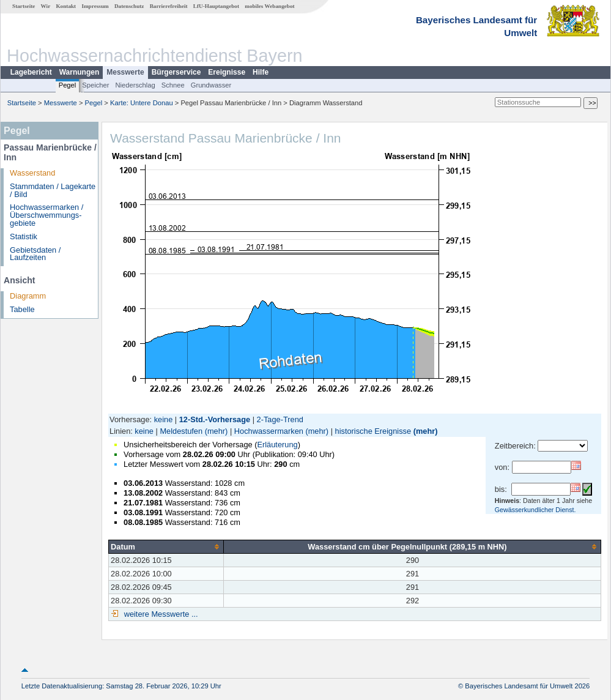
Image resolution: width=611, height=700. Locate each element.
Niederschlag (135, 85)
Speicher (95, 85)
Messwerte (125, 72)
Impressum (95, 6)
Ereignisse (227, 72)
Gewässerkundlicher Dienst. (535, 510)
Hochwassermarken (269, 431)
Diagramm (28, 296)
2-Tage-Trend (280, 419)
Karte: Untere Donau (142, 103)
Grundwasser (211, 85)
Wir (46, 6)
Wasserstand (32, 173)
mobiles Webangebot (269, 6)
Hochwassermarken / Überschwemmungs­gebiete (46, 215)
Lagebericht (31, 72)
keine (164, 419)
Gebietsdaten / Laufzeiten (35, 254)
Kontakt (66, 6)
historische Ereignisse (373, 431)
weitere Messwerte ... (160, 614)
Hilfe (261, 72)
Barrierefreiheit (169, 6)
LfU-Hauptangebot (216, 6)
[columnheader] (166, 546)
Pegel (68, 85)
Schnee (173, 85)
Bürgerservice (176, 72)
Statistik (24, 236)
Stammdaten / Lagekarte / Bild (53, 190)
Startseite (24, 6)
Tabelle (22, 309)
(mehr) (217, 431)
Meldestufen (181, 431)
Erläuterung (277, 445)
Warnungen (80, 72)
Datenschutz (129, 6)
